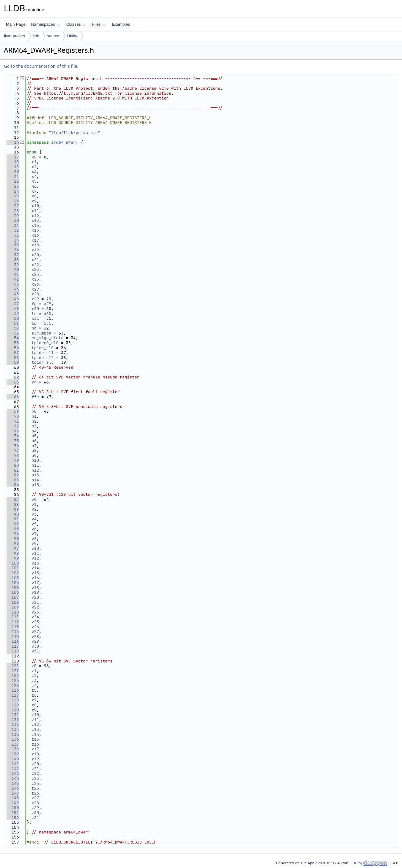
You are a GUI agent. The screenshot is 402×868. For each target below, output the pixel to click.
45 (13, 294)
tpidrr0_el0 (45, 343)
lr (34, 314)
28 (13, 211)
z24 (35, 783)
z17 (35, 749)
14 (13, 142)
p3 (34, 426)
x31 (35, 318)
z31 (35, 818)
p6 (34, 441)
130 (13, 710)
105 (13, 588)
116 (13, 641)
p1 (34, 416)
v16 (35, 578)
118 (13, 651)
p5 (34, 436)
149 (13, 803)
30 (13, 220)
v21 (35, 602)
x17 (35, 240)
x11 (35, 211)
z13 (35, 729)
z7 (34, 700)
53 (13, 333)
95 (13, 539)
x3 (34, 171)
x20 (35, 255)
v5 (34, 524)
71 (13, 421)
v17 (35, 583)
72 (13, 426)
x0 (34, 157)
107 (13, 597)
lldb (36, 36)
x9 (34, 201)
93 (13, 529)
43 (13, 284)
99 (13, 558)
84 (13, 485)
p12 (35, 470)
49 (13, 314)
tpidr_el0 (43, 348)
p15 (35, 485)
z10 (35, 715)
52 (13, 328)
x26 (35, 284)
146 (13, 788)
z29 (35, 808)
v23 (35, 612)
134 (13, 729)
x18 (35, 245)
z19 (35, 759)
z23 (35, 778)
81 (13, 470)
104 (13, 583)
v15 (35, 573)
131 (13, 715)
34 (13, 240)
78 (13, 455)
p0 (34, 411)
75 (13, 441)
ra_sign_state (48, 338)
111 (13, 617)
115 (13, 637)
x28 (35, 294)
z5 (34, 690)
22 (13, 181)
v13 (35, 563)
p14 (35, 480)
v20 (35, 597)
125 (13, 686)
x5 (34, 181)
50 (13, 318)
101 (13, 568)
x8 (34, 196)
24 (13, 191)
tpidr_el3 (43, 362)
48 (13, 309)
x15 (35, 230)
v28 (35, 637)
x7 (34, 191)
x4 (34, 177)
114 (13, 632)
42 (13, 279)
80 (13, 465)
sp (34, 323)
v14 (35, 568)
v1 (34, 504)
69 (13, 411)
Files (99, 24)
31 (13, 225)
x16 (35, 235)
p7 (34, 446)
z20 (35, 764)
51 (13, 323)
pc (34, 328)
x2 (34, 167)
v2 (34, 509)
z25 (35, 788)
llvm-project (14, 36)
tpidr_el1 (43, 353)
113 (13, 627)
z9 (34, 710)
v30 (35, 646)
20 (13, 171)
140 (13, 759)
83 (13, 480)
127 (13, 695)
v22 (35, 607)
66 (13, 397)
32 (13, 230)
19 (13, 167)
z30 (35, 813)
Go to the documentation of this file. (41, 66)
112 (13, 622)
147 (13, 793)
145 (13, 783)
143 (13, 773)
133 (13, 724)
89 (13, 509)
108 (13, 602)
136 (13, 739)
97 (13, 548)
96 (13, 543)
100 (13, 563)
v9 (34, 543)
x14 (35, 225)
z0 (34, 666)
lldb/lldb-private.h (74, 133)
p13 (35, 475)
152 (13, 818)
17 (13, 157)
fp (34, 304)
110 (13, 612)
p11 (35, 465)
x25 (35, 279)
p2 (34, 421)
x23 (35, 269)
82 (13, 475)
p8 (34, 450)
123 (13, 675)
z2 (34, 675)
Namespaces (45, 24)
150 (13, 808)
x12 (35, 216)
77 (13, 450)
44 (13, 289)
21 (13, 177)
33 (13, 235)
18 (13, 162)
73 (13, 431)
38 (13, 260)
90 (13, 514)
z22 (35, 773)
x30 (35, 309)
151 (13, 813)
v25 (35, 622)
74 (13, 436)
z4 (34, 686)
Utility (72, 36)
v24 (35, 617)
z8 (34, 705)
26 (13, 201)
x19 (35, 250)
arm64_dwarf (65, 142)
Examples (121, 24)
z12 (35, 724)
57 (13, 353)
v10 (35, 548)
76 (13, 446)
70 (13, 416)
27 (13, 206)
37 (13, 255)
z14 (35, 734)
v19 (35, 592)
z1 (34, 671)
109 (13, 607)
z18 (35, 754)
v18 (35, 588)
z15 (35, 739)
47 (13, 304)
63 (13, 382)
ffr (35, 397)
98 (13, 553)
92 (13, 524)
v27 (35, 632)
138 (13, 749)
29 (13, 216)
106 (13, 592)
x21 (35, 260)
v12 (35, 558)
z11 (35, 720)
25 (13, 196)
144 (13, 778)
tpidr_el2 (43, 358)
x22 (35, 265)
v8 (34, 539)
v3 (34, 514)
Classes (76, 24)
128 (13, 700)
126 (13, 690)
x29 (35, 299)
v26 (35, 627)
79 (13, 460)
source (53, 36)
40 (13, 269)
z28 (35, 803)
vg (34, 382)
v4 (34, 519)
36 (13, 250)
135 (13, 734)
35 (13, 245)
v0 (34, 499)
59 (13, 362)
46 (13, 299)
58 (13, 358)
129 (13, 705)
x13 (35, 220)
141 (13, 764)
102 (13, 573)
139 (13, 754)
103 (13, 578)
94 (13, 534)
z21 (35, 769)
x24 (35, 274)
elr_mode (41, 333)
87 (13, 499)
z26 (35, 793)
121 (13, 666)
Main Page (16, 24)
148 (13, 798)
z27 (35, 798)
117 (13, 646)
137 (13, 744)
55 (13, 343)
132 (13, 720)
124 (13, 680)
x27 (35, 289)
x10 (35, 206)
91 (13, 519)
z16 (35, 744)
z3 (34, 680)
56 (13, 348)
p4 (34, 431)
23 (13, 186)
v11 (35, 553)
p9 (34, 455)
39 (13, 265)
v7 (34, 534)
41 (13, 274)
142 (13, 769)
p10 (35, 460)
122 (13, 671)
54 (13, 338)
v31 (35, 651)
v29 (35, 641)
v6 (34, 529)
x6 (34, 186)
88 (13, 504)
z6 (34, 695)
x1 (34, 162)
